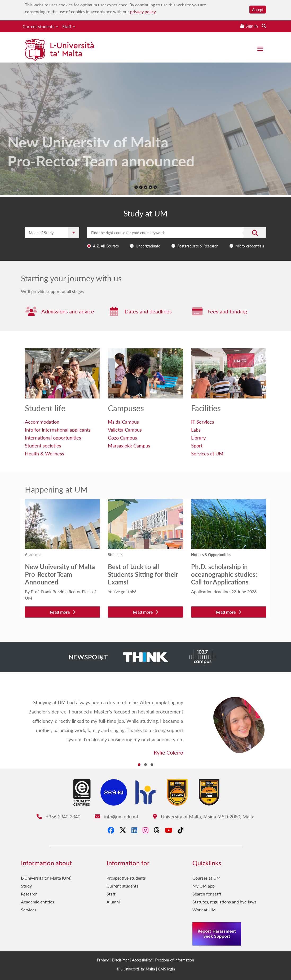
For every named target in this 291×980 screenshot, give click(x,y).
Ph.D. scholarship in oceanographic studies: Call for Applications (224, 574)
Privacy (103, 960)
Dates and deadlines (148, 311)
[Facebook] (111, 830)
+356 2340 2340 (58, 816)
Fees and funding (227, 311)
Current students (40, 26)
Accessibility (142, 960)
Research (29, 894)
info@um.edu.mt (117, 816)
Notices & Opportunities (211, 555)
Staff (69, 26)
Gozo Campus (122, 438)
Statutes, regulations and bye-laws (224, 902)
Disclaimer (120, 960)
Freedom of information (174, 960)
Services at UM (207, 453)
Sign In (252, 26)
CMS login (167, 969)
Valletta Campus (125, 430)
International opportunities (53, 438)
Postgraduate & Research (198, 246)
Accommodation (42, 422)
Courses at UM (206, 878)
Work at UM (204, 910)
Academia (33, 555)
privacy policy (143, 12)
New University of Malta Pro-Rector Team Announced (60, 574)
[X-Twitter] (123, 830)
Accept (258, 10)
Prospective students (126, 878)
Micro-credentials (250, 246)
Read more (63, 612)
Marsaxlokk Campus (129, 445)
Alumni (113, 902)
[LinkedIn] (134, 830)
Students (115, 555)
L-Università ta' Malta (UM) (46, 878)
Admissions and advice (68, 311)
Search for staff (207, 894)
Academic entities (38, 902)
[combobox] (177, 239)
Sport (197, 445)
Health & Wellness (45, 453)
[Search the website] (264, 26)
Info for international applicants (58, 430)
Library (198, 438)
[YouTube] (169, 830)
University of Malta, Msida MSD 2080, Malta (204, 816)
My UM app (204, 886)
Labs (196, 430)
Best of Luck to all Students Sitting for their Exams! (143, 574)
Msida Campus (123, 422)
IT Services (203, 422)
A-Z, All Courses (106, 246)
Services (29, 910)
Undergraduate (148, 246)
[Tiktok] (180, 830)
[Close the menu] (260, 49)
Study (26, 886)
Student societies (43, 445)
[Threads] (157, 830)
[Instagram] (145, 830)
